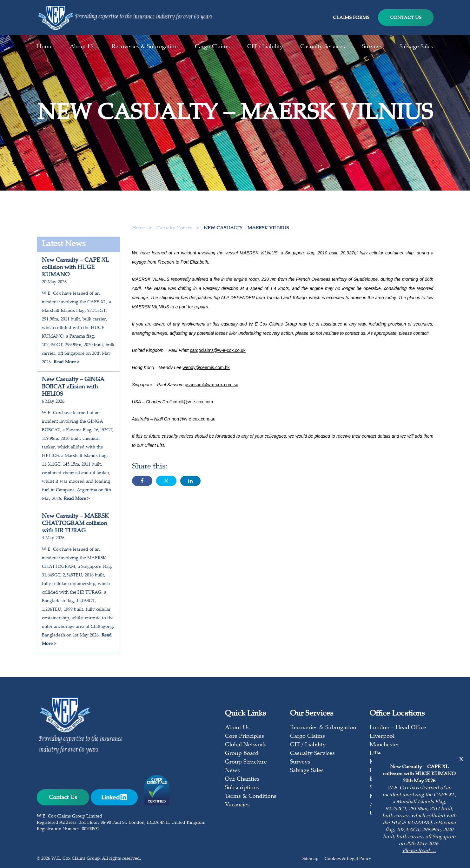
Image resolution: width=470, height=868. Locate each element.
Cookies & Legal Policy (348, 859)
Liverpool (382, 737)
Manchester (384, 745)
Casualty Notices (175, 228)
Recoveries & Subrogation (145, 47)
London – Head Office (398, 728)
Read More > (66, 362)
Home (45, 47)
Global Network (246, 745)
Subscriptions (242, 788)
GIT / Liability (265, 47)
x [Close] (461, 759)
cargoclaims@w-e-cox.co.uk (218, 361)
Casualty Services (323, 47)
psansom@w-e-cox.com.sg (212, 396)
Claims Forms (351, 18)
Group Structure (246, 762)
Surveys (372, 47)
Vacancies (237, 805)
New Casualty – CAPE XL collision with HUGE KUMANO (75, 268)
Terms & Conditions (251, 797)
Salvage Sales (416, 47)
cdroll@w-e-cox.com (193, 413)
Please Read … (419, 851)
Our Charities (242, 779)
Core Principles (245, 737)
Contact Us (406, 18)
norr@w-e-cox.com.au (194, 430)
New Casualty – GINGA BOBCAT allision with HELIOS (73, 387)
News (232, 771)
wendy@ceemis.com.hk (206, 379)
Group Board (242, 754)
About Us (82, 47)
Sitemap (310, 859)
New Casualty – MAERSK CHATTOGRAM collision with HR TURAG (75, 524)
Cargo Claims (212, 47)
